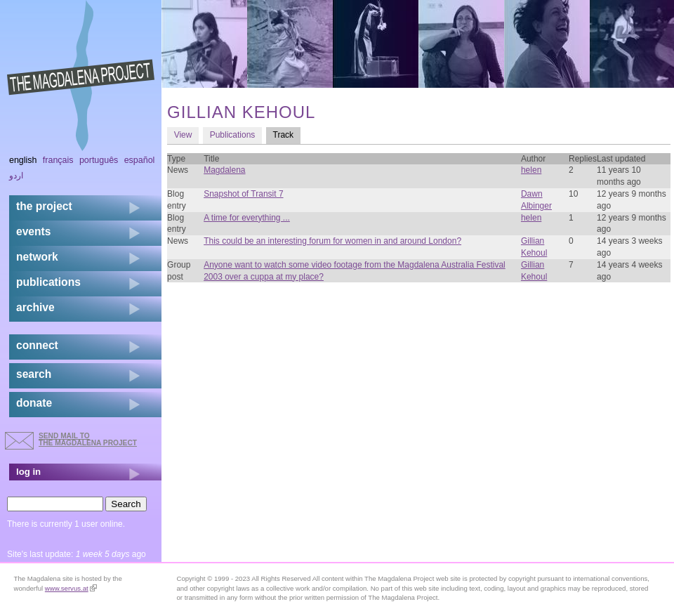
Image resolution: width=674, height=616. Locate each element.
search (34, 374)
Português (99, 160)
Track (287, 135)
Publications (233, 135)
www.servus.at (71, 588)
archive (35, 307)
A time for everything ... (247, 218)
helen (531, 170)
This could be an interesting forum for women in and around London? (332, 241)
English (23, 160)
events (33, 231)
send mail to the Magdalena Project (88, 439)
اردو (16, 176)
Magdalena (224, 170)
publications (48, 282)
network (37, 257)
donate (34, 403)
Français (58, 160)
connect (37, 345)
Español (140, 160)
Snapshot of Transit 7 (243, 194)
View (183, 135)
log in (28, 472)
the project (44, 206)
